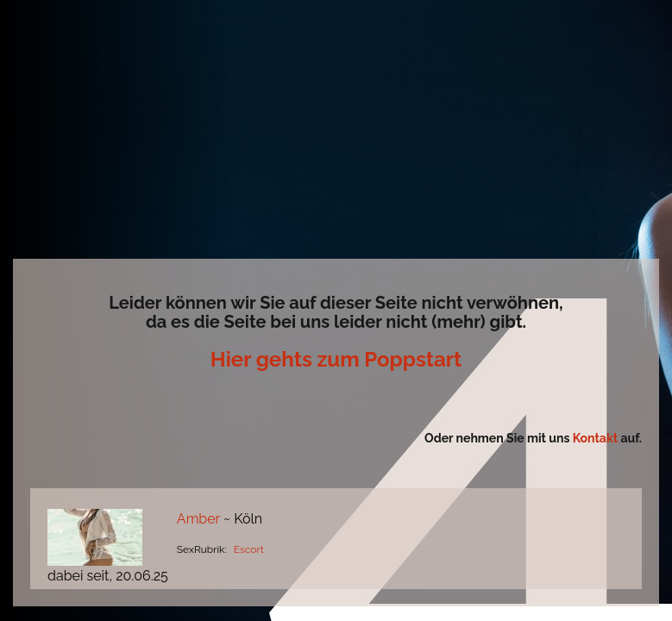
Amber (198, 519)
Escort (249, 549)
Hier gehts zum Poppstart (336, 359)
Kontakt (597, 438)
